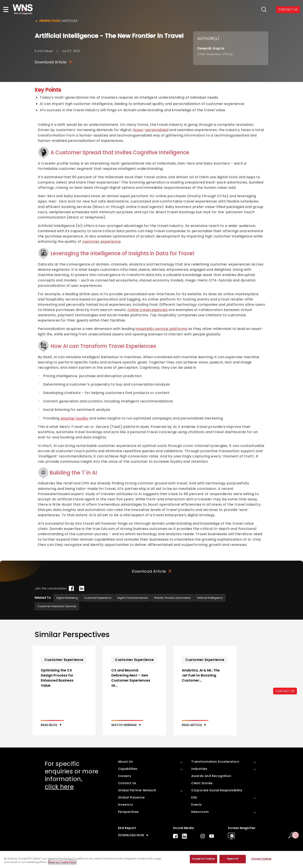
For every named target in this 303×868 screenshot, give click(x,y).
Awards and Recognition (211, 776)
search (264, 10)
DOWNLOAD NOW (131, 835)
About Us (125, 762)
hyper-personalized (151, 130)
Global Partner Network (137, 790)
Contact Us (127, 783)
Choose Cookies (261, 859)
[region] (151, 860)
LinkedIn (184, 836)
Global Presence (131, 797)
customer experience (102, 242)
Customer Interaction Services (57, 606)
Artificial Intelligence (210, 598)
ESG (194, 797)
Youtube (212, 836)
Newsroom (200, 812)
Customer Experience (98, 598)
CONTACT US (285, 691)
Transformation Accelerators (215, 762)
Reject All (233, 859)
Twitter (194, 836)
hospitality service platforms (161, 329)
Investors (126, 805)
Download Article (53, 62)
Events (196, 805)
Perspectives (49, 21)
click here (59, 787)
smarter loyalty (74, 418)
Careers (125, 776)
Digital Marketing (67, 598)
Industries (199, 769)
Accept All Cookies (203, 859)
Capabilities (128, 769)
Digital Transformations (133, 598)
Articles (70, 21)
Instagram (203, 836)
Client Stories (202, 783)
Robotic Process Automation (172, 598)
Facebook (175, 836)
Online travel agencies (148, 310)
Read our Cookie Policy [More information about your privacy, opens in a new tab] (62, 862)
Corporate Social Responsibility (217, 790)
